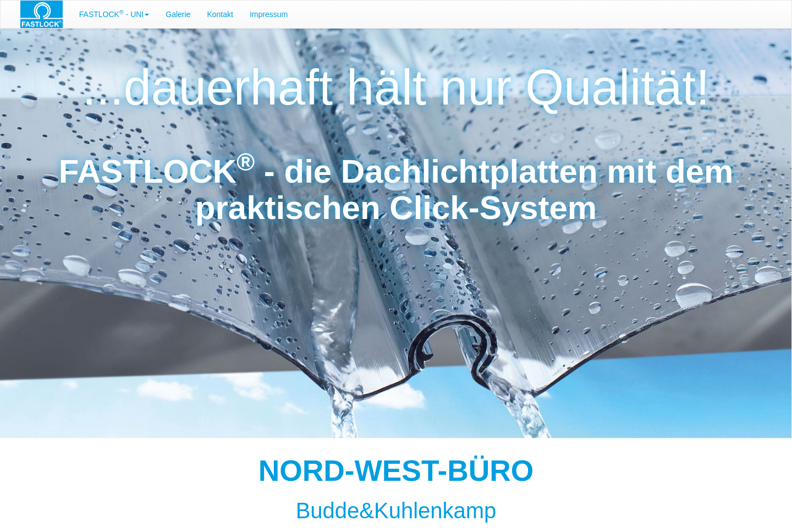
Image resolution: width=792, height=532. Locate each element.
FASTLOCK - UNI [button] (114, 14)
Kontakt (220, 14)
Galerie (178, 14)
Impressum (269, 14)
